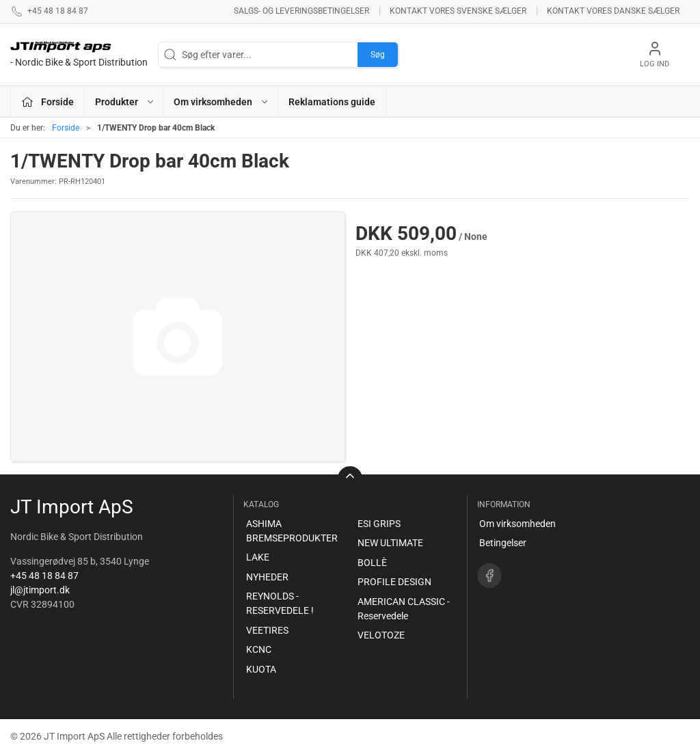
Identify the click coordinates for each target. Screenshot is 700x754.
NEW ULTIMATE (390, 543)
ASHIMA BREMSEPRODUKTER (292, 531)
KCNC (259, 649)
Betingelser (503, 543)
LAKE (258, 557)
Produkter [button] (125, 102)
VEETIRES (267, 630)
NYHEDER (267, 577)
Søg (378, 55)
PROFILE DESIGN (394, 582)
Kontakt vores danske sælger (613, 11)
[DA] (79, 55)
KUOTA (261, 669)
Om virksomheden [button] (221, 102)
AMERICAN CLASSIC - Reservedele (404, 609)
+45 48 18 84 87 (44, 576)
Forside (66, 128)
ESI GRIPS (379, 524)
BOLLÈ (372, 563)
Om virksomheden (517, 524)
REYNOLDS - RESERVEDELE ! (280, 603)
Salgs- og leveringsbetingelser (301, 11)
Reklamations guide (332, 102)
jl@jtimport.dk (40, 590)
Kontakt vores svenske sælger (458, 11)
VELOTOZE (381, 635)
